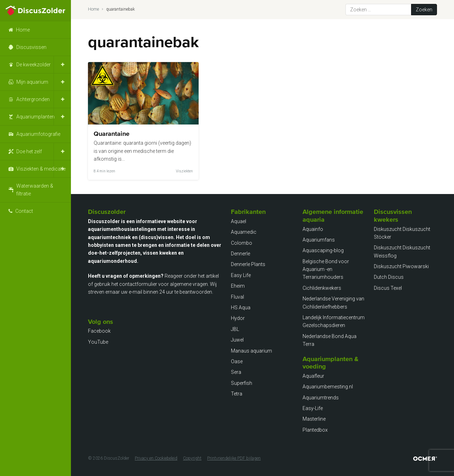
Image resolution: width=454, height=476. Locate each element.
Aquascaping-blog (323, 250)
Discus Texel (388, 288)
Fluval (237, 297)
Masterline (314, 419)
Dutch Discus (389, 277)
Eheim (238, 286)
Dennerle (240, 254)
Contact (24, 211)
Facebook (99, 331)
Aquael (239, 221)
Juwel (237, 340)
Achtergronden (33, 99)
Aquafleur (313, 376)
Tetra (237, 394)
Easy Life (241, 275)
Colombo (242, 243)
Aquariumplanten (35, 117)
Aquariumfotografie (38, 134)
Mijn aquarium (32, 82)
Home (23, 30)
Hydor (238, 318)
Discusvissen (31, 47)
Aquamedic (244, 232)
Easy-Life (313, 408)
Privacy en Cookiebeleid (156, 458)
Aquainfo (313, 229)
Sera (236, 372)
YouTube (98, 342)
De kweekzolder (34, 65)
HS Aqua (241, 308)
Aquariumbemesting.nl (328, 387)
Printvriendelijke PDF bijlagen (234, 458)
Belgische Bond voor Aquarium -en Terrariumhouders (326, 269)
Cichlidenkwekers (322, 288)
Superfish (242, 383)
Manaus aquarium (251, 351)
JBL (235, 329)
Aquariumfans (319, 240)
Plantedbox (315, 430)
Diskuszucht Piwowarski (401, 266)
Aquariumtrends (321, 398)
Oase (237, 361)
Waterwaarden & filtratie (35, 190)
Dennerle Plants (248, 264)
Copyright (192, 458)
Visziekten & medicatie (41, 169)
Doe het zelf (29, 151)
